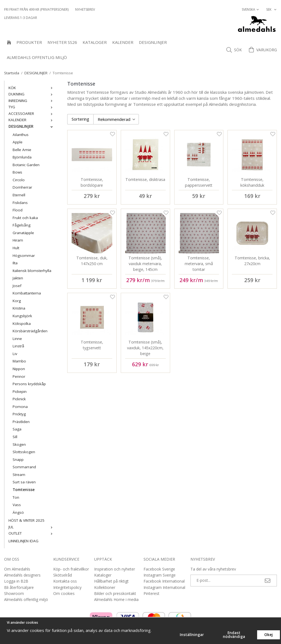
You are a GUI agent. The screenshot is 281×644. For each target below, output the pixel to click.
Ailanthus (21, 135)
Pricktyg (19, 414)
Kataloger (95, 42)
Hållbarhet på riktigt (111, 581)
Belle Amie (22, 150)
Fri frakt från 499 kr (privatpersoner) (36, 9)
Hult (16, 248)
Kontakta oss (65, 581)
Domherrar (22, 187)
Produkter (29, 42)
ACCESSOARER (32, 114)
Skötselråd (63, 575)
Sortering (80, 119)
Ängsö (18, 512)
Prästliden (21, 422)
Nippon (19, 369)
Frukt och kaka (25, 218)
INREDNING (32, 101)
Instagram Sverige (160, 575)
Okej (269, 635)
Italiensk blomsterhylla (32, 271)
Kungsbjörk (22, 316)
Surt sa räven (24, 482)
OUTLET (32, 533)
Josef (17, 286)
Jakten (18, 278)
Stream (19, 475)
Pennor (19, 376)
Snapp (18, 459)
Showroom (14, 593)
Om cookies (64, 593)
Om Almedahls (17, 569)
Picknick (19, 399)
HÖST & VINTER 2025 (26, 520)
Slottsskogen (24, 452)
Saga (17, 429)
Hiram (18, 240)
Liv (15, 354)
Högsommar (24, 256)
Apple (18, 142)
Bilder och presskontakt (115, 593)
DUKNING (32, 94)
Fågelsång (22, 225)
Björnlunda (22, 157)
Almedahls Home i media (116, 599)
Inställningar (192, 635)
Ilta (15, 263)
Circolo (19, 180)
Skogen (19, 444)
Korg (17, 301)
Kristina (19, 308)
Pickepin (20, 391)
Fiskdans (20, 203)
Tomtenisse (24, 490)
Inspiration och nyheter (115, 569)
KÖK (32, 88)
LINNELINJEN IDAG (23, 541)
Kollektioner (105, 587)
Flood (18, 210)
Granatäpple (23, 233)
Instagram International (164, 587)
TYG (32, 107)
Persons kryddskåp (29, 384)
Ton (16, 497)
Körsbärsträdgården (30, 331)
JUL (32, 527)
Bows (17, 172)
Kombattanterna (27, 293)
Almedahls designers (22, 575)
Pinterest (151, 593)
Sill (15, 437)
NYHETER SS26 (62, 42)
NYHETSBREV (85, 9)
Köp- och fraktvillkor (71, 569)
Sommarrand (24, 467)
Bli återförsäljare (19, 587)
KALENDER (123, 42)
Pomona (20, 407)
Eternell (19, 195)
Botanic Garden (26, 165)
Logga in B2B (16, 581)
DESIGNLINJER (153, 42)
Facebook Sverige (159, 569)
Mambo (19, 361)
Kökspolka (22, 324)
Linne (17, 339)
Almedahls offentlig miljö (37, 57)
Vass (17, 505)
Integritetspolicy (67, 587)
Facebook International (164, 581)
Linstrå (18, 346)
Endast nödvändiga (234, 635)
